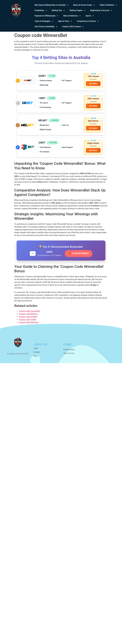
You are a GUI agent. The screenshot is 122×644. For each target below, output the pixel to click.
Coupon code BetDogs (28, 315)
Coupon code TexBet (28, 321)
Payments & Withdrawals (47, 16)
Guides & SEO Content (73, 27)
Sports (90, 16)
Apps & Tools (65, 21)
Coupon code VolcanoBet (29, 313)
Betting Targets (78, 10)
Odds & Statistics (109, 5)
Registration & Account (101, 10)
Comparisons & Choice (88, 21)
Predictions (41, 10)
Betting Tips (58, 10)
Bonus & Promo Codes (84, 5)
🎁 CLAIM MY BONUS (79, 255)
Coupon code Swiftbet (28, 318)
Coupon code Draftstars (29, 324)
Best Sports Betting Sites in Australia (52, 5)
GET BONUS (93, 84)
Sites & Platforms (72, 16)
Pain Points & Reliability (46, 27)
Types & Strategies (44, 21)
